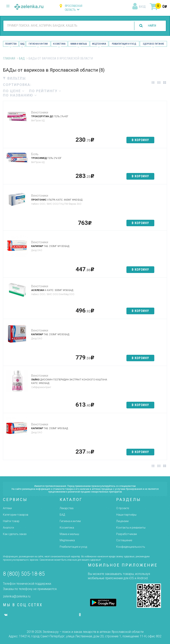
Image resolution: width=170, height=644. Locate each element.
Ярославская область (74, 8)
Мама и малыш (79, 44)
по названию (20, 95)
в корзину (140, 140)
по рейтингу (45, 91)
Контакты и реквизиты (131, 528)
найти (151, 26)
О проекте (123, 508)
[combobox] (66, 26)
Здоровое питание (153, 44)
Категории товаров (16, 515)
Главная (9, 58)
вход (142, 7)
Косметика (59, 44)
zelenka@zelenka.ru (17, 596)
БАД (22, 44)
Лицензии (122, 521)
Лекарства (11, 44)
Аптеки (7, 508)
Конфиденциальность (131, 547)
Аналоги (8, 528)
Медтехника (99, 44)
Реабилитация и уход (124, 44)
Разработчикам (127, 534)
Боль (35, 154)
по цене (14, 91)
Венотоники (40, 112)
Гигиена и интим (70, 521)
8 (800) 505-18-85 (24, 574)
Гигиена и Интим (38, 44)
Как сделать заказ (15, 534)
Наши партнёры (126, 515)
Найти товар (11, 521)
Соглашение (124, 540)
